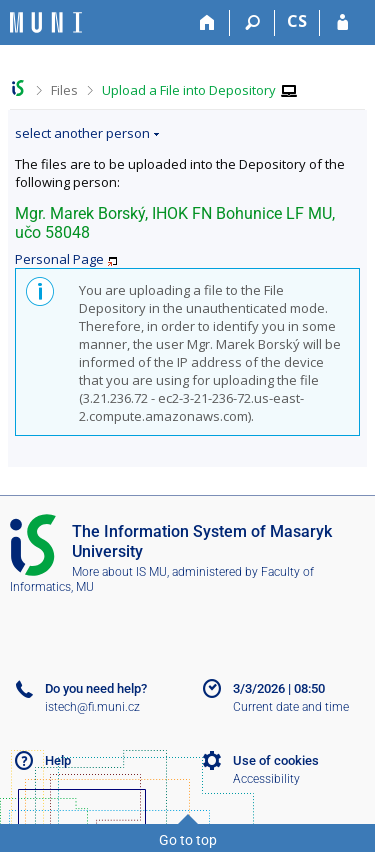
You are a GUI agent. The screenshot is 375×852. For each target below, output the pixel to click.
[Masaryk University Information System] (46, 22)
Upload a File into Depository (189, 90)
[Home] (207, 23)
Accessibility (266, 779)
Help (58, 760)
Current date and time (291, 707)
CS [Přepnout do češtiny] (297, 21)
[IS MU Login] (342, 23)
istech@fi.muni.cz (92, 707)
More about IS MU (119, 572)
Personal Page (59, 259)
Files (64, 90)
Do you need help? (96, 688)
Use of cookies (276, 760)
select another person (82, 133)
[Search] (252, 23)
